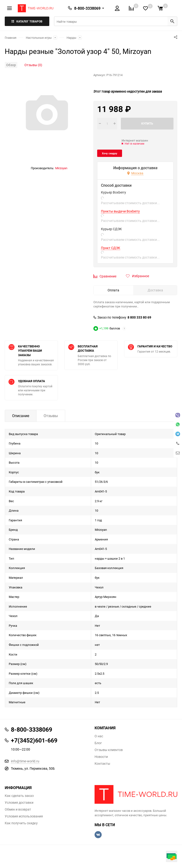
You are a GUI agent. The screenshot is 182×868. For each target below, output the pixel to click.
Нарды (71, 38)
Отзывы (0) (33, 65)
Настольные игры (39, 38)
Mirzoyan (61, 168)
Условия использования (24, 816)
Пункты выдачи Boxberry (120, 211)
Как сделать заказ (19, 796)
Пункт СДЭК (111, 248)
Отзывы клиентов (109, 750)
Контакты (102, 764)
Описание (21, 416)
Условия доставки (19, 803)
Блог (98, 743)
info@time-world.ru (25, 761)
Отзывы (51, 416)
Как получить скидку (21, 823)
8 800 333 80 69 (139, 317)
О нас (99, 736)
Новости (101, 757)
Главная (11, 38)
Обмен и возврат (18, 809)
